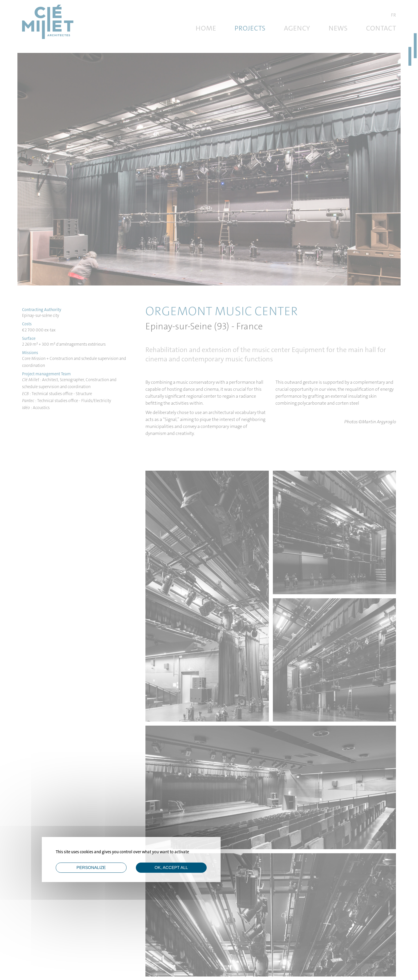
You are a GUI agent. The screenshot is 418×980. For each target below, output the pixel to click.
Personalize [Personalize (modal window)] (91, 867)
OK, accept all (171, 867)
